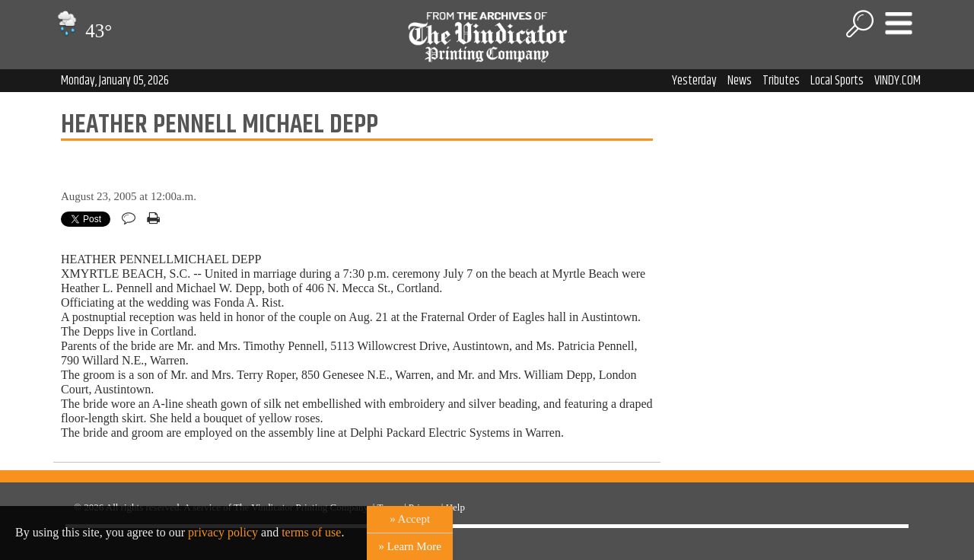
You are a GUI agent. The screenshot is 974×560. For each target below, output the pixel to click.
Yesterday (694, 81)
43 (83, 31)
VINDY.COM (898, 81)
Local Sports (837, 81)
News (740, 81)
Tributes (781, 81)
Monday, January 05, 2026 (115, 81)
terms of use (311, 532)
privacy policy (223, 532)
